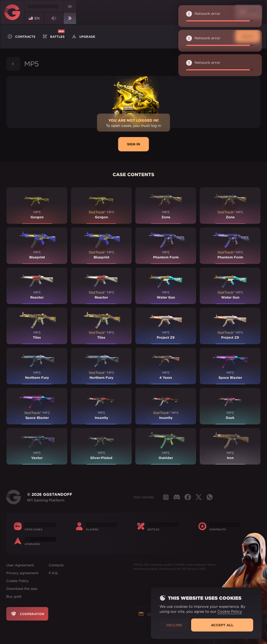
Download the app (22, 589)
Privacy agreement (22, 573)
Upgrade (83, 36)
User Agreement (20, 565)
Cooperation (27, 614)
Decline (174, 625)
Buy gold (14, 596)
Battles (53, 36)
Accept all (222, 625)
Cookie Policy (17, 581)
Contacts (56, 565)
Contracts (21, 36)
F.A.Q (53, 573)
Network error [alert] (219, 16)
